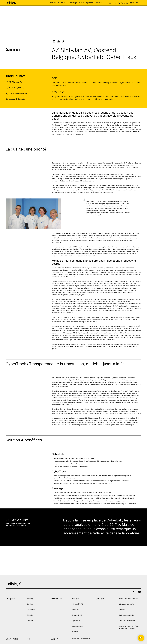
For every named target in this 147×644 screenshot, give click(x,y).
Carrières (99, 3)
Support (115, 3)
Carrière (30, 604)
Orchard (75, 632)
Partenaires (31, 610)
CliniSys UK (76, 599)
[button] (124, 3)
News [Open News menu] (81, 3)
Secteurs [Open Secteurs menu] (62, 3)
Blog (29, 639)
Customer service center (81, 639)
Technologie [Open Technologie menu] (72, 3)
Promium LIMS (77, 626)
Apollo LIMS (77, 621)
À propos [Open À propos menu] (89, 3)
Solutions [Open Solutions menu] (53, 3)
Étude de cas (13, 50)
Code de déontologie (126, 615)
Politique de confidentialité (128, 599)
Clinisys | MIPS (78, 604)
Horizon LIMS (77, 615)
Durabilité (122, 610)
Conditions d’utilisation (127, 621)
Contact (110, 3)
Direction (30, 615)
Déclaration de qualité (127, 604)
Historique (31, 599)
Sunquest (76, 610)
